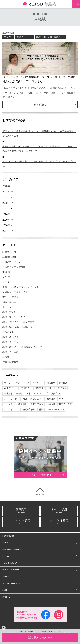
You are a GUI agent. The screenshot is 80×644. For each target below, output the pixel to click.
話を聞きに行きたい (40, 638)
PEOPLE (6, 556)
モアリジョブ (37, 404)
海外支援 (39, 388)
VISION (5, 543)
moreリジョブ (41, 394)
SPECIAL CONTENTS (11, 583)
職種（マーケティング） (15, 317)
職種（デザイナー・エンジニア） (20, 322)
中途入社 (8, 37)
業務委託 (23, 404)
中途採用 (8, 394)
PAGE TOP (40, 494)
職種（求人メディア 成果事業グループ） (23, 347)
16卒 (61, 399)
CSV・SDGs (9, 302)
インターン (8, 282)
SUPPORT (7, 576)
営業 (41, 410)
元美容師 (55, 394)
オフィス (8, 383)
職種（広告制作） (12, 337)
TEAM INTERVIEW (10, 563)
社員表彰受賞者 (10, 362)
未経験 (19, 394)
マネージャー (9, 307)
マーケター (9, 404)
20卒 (28, 394)
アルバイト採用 (59, 522)
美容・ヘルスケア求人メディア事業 (21, 287)
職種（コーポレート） (14, 342)
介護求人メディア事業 (14, 267)
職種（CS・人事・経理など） (51, 37)
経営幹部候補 (9, 257)
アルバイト (8, 332)
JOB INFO (6, 597)
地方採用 (51, 383)
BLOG (5, 590)
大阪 (25, 399)
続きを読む (40, 105)
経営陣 (6, 357)
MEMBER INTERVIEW (11, 570)
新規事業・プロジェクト (15, 292)
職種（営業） (9, 312)
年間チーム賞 (65, 404)
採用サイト (26, 388)
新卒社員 (51, 399)
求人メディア (23, 383)
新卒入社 (7, 277)
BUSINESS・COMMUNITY (13, 549)
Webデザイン (11, 388)
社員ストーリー (24, 37)
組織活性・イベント (13, 262)
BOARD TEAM (8, 536)
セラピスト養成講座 (57, 388)
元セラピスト (37, 399)
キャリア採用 (59, 511)
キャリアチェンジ (55, 410)
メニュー (4, 4)
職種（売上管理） (12, 352)
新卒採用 (63, 383)
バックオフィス (12, 410)
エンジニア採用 (21, 522)
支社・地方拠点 (10, 297)
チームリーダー (12, 399)
